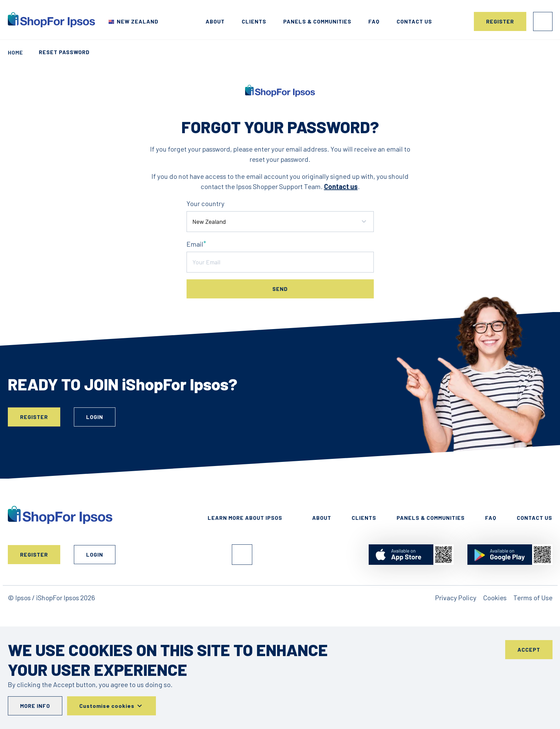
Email (195, 244)
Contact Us (534, 518)
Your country (205, 203)
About (215, 21)
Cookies (495, 598)
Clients (254, 21)
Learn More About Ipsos (245, 518)
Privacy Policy (456, 598)
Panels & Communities (317, 21)
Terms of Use (533, 598)
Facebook (242, 555)
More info (35, 706)
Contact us (414, 21)
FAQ (374, 21)
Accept (529, 649)
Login (543, 21)
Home (15, 52)
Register (500, 21)
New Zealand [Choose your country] (138, 21)
